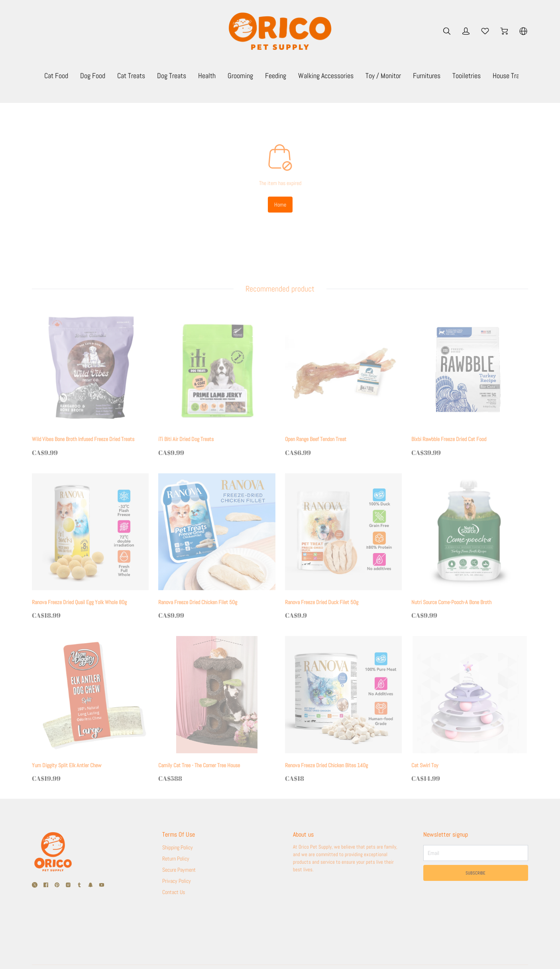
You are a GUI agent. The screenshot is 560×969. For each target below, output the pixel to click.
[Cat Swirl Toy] (470, 710)
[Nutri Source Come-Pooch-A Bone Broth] (470, 547)
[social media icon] (35, 886)
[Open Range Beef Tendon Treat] (343, 384)
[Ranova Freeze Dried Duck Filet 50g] (343, 547)
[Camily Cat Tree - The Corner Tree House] (217, 710)
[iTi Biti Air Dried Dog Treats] (217, 384)
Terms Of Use (179, 835)
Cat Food (117, 76)
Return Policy (176, 859)
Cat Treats (192, 76)
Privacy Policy (177, 881)
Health (267, 76)
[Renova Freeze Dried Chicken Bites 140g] (343, 710)
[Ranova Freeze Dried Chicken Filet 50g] (217, 547)
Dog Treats (232, 76)
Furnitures (487, 76)
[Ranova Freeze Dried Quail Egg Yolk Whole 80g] (90, 547)
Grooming (301, 76)
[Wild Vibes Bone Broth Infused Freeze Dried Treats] (90, 384)
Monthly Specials (70, 76)
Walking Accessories (386, 76)
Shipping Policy (178, 848)
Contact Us (174, 892)
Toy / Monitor (444, 76)
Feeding (336, 76)
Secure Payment (179, 870)
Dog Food (153, 76)
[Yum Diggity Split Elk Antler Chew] (90, 710)
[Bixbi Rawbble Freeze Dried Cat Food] (470, 384)
